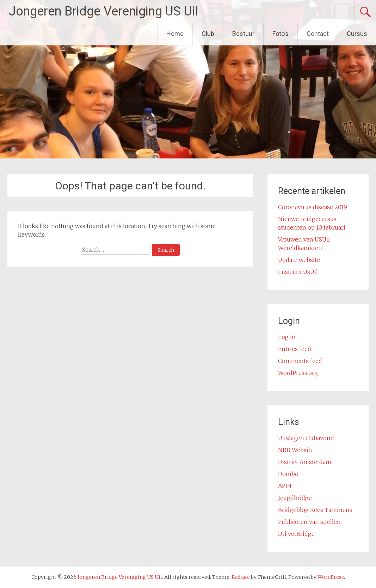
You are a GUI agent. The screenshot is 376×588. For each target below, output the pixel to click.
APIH (285, 486)
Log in (287, 337)
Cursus (357, 34)
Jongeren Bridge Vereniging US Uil (103, 11)
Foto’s (281, 34)
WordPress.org (298, 373)
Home (175, 34)
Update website (299, 260)
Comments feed (300, 361)
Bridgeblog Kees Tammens (315, 510)
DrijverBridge (296, 534)
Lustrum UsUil (298, 272)
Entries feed (295, 349)
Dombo (288, 474)
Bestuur (243, 34)
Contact (318, 34)
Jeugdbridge (295, 498)
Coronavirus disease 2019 (313, 207)
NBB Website (296, 450)
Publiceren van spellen (309, 522)
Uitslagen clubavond (306, 438)
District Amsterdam (305, 462)
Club (208, 34)
